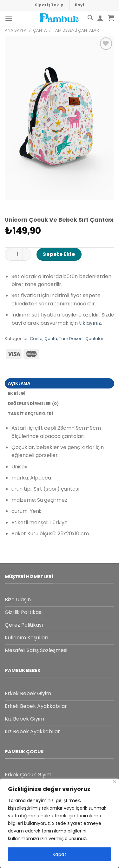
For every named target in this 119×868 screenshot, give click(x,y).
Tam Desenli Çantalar (76, 30)
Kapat (60, 854)
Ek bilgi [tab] (17, 393)
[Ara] (90, 18)
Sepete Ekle (59, 254)
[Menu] (9, 19)
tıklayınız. (90, 323)
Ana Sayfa (16, 30)
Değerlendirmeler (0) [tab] (33, 404)
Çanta (40, 30)
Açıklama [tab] (19, 383)
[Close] (115, 782)
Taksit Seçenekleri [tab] (31, 414)
